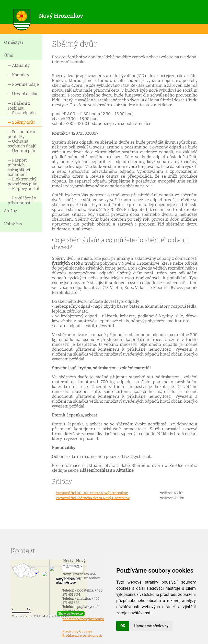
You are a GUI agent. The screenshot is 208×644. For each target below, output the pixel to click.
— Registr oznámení (17, 172)
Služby (10, 211)
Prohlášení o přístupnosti (82, 636)
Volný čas (13, 224)
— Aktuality (19, 65)
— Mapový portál (24, 189)
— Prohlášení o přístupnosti (22, 200)
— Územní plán (22, 151)
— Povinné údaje (23, 84)
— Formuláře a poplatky (21, 134)
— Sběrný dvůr (21, 122)
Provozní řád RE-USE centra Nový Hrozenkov (92, 493)
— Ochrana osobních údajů (22, 143)
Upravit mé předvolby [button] (151, 626)
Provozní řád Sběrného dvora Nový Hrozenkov (93, 498)
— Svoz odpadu (22, 113)
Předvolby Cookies (77, 631)
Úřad (9, 55)
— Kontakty (18, 75)
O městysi (14, 42)
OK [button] (123, 626)
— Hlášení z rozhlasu (19, 105)
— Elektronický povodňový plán (23, 181)
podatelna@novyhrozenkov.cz (86, 619)
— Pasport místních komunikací (19, 162)
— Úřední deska (22, 94)
